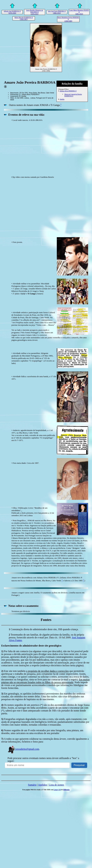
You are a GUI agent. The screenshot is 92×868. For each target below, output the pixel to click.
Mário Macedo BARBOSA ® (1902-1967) (24, 18)
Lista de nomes (56, 785)
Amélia (62, 99)
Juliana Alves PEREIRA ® (68, 91)
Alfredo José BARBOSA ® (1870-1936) (12, 12)
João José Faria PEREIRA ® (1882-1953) (57, 12)
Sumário (32, 785)
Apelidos (43, 785)
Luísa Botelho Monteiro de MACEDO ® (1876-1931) (35, 12)
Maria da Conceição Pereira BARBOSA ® (73, 95)
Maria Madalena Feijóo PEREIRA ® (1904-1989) (68, 19)
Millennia (66, 790)
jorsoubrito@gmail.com (23, 749)
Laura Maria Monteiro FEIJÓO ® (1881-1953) (79, 12)
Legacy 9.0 (57, 790)
